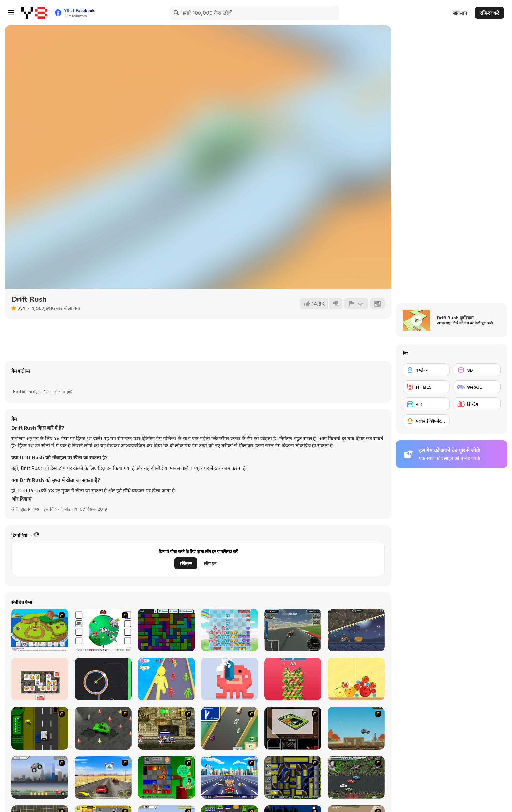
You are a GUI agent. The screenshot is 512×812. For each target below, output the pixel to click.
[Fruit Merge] (356, 679)
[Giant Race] (167, 679)
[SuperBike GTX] (293, 630)
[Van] (230, 728)
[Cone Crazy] (103, 728)
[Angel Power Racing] (230, 777)
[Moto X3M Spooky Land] (356, 630)
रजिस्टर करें (489, 13)
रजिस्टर (186, 563)
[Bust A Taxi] (40, 728)
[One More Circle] (103, 679)
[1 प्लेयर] (426, 370)
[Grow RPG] (103, 630)
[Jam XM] (356, 777)
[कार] (426, 404)
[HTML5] (426, 387)
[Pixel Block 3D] (230, 679)
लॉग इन (210, 563)
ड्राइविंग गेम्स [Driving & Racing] (30, 509)
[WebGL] (477, 387)
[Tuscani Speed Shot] (103, 777)
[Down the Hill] (293, 679)
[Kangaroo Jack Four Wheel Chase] (356, 728)
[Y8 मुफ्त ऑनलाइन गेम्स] (34, 13)
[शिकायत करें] (356, 304)
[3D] (477, 370)
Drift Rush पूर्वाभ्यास (455, 318)
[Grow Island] (40, 630)
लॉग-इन (460, 13)
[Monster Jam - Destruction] (40, 777)
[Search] (177, 13)
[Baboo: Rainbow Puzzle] (230, 630)
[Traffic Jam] (167, 777)
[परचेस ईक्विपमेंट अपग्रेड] (426, 421)
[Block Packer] (167, 630)
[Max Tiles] (40, 679)
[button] (21, 499)
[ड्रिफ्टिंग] (477, 404)
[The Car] (293, 728)
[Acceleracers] (293, 777)
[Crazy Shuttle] (167, 728)
